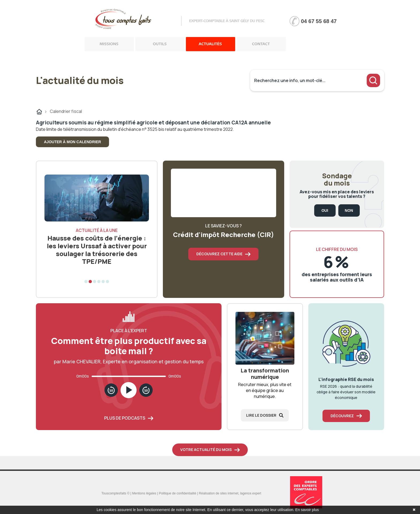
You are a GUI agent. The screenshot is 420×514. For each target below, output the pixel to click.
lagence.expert (251, 493)
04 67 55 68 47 (319, 21)
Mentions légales (144, 493)
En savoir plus (307, 510)
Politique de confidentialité (177, 493)
